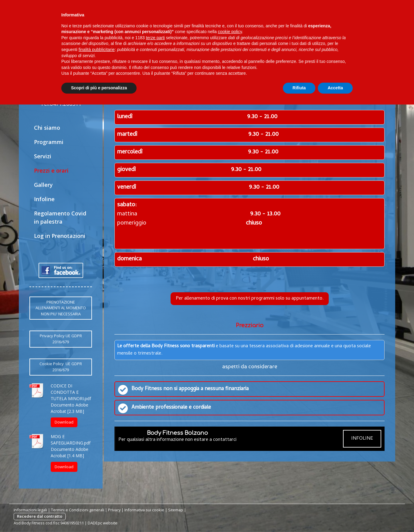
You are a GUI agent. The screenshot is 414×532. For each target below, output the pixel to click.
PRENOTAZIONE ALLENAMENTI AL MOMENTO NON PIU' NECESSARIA (61, 308)
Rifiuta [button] (299, 88)
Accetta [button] (335, 88)
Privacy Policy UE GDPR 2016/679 (61, 339)
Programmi (49, 142)
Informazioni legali (30, 510)
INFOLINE (362, 439)
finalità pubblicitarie (97, 50)
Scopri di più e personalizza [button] (99, 88)
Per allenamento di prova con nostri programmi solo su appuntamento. (250, 299)
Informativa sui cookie (144, 510)
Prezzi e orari (51, 170)
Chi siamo (47, 128)
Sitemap (176, 510)
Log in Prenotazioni (60, 236)
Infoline (44, 199)
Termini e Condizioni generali (78, 510)
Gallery (43, 185)
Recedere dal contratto (40, 516)
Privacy (114, 510)
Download (64, 422)
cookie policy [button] (230, 32)
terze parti (155, 38)
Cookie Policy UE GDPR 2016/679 (61, 367)
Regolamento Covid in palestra (60, 217)
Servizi (43, 156)
